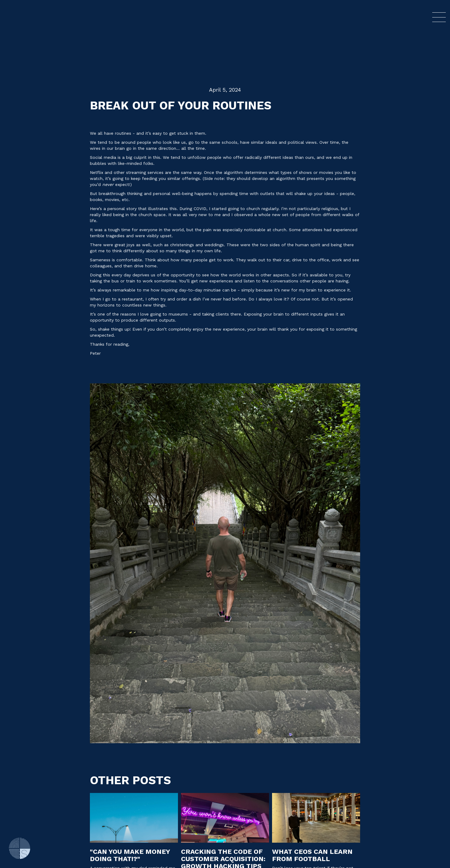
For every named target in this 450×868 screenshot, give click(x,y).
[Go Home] (20, 848)
